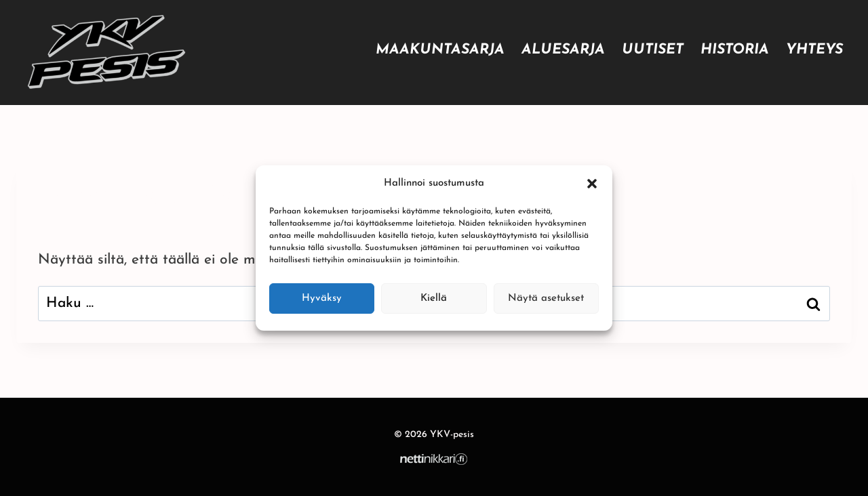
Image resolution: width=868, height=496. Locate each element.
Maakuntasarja (440, 50)
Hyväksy (322, 298)
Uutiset (653, 50)
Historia (735, 50)
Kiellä (434, 298)
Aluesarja (563, 50)
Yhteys (814, 50)
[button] (592, 184)
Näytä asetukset (546, 298)
